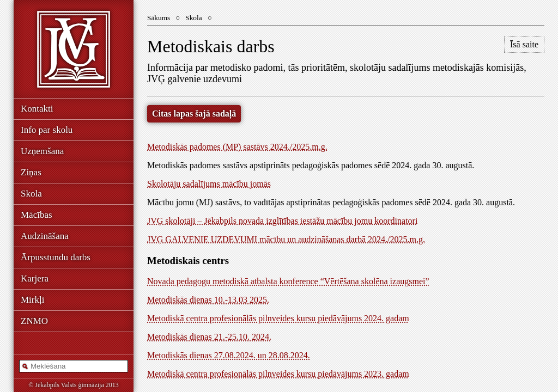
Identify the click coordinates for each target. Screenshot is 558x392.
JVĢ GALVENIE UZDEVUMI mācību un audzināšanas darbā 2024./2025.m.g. (286, 239)
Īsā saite (524, 44)
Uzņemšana (42, 151)
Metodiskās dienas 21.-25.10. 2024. (209, 337)
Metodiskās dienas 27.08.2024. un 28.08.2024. (229, 355)
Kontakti (37, 109)
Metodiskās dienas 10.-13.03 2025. (208, 300)
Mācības (37, 215)
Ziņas (31, 172)
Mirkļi (32, 300)
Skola (31, 194)
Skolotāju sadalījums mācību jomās (209, 184)
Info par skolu (47, 130)
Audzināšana (45, 236)
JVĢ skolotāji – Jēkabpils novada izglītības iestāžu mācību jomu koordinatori (282, 221)
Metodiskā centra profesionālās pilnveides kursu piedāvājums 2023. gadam (278, 374)
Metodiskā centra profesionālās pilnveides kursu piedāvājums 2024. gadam (278, 318)
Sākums (159, 18)
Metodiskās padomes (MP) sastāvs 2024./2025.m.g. (237, 147)
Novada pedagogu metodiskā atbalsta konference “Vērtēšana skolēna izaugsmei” (288, 281)
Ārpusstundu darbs (56, 257)
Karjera (35, 278)
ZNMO (34, 321)
